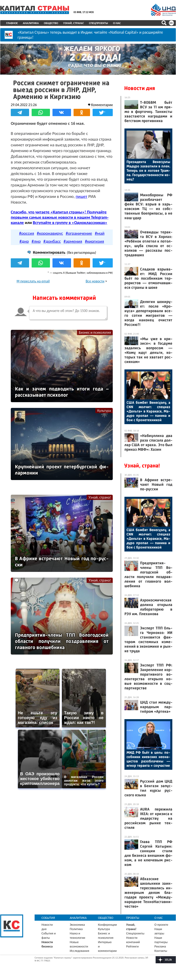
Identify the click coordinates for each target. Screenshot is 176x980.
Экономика (77, 925)
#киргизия (94, 241)
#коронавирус (50, 233)
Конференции (107, 925)
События (48, 918)
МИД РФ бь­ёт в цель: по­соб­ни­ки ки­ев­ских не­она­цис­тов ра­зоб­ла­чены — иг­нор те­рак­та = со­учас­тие (148, 759)
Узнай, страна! (74, 23)
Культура (104, 411)
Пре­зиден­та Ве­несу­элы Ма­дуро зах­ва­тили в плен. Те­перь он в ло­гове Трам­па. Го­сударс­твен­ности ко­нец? (148, 171)
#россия (26, 233)
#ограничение (79, 233)
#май (100, 233)
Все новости (95, 281)
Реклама (160, 946)
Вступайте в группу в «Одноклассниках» (70, 222)
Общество (51, 23)
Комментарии (102, 105)
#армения (73, 241)
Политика (76, 929)
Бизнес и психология (95, 332)
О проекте (161, 925)
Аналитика (31, 23)
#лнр (36, 241)
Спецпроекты (98, 23)
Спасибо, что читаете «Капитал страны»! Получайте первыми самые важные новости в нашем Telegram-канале (60, 217)
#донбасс (52, 241)
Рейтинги (132, 946)
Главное (12, 23)
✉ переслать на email (33, 281)
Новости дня (140, 88)
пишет (81, 196)
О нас (117, 23)
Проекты (133, 918)
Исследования (79, 951)
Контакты (161, 951)
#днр (24, 241)
